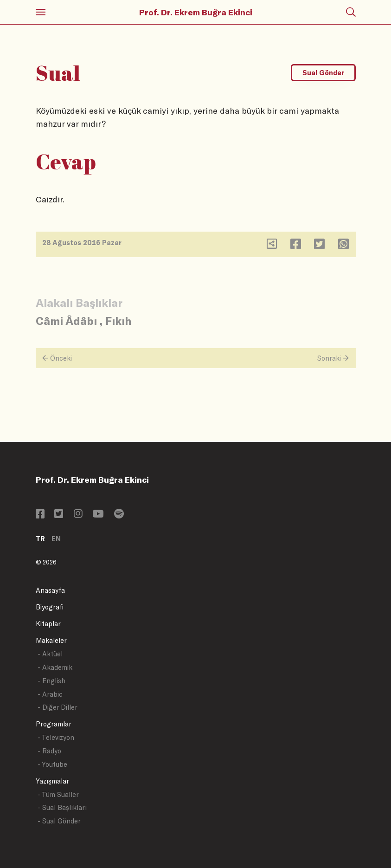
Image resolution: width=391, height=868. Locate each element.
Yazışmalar (52, 781)
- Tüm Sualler (58, 794)
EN (56, 539)
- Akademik (55, 667)
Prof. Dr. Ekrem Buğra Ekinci (196, 12)
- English (51, 681)
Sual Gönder (323, 73)
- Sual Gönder (59, 821)
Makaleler (51, 640)
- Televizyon (56, 737)
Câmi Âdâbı (66, 321)
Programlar (54, 724)
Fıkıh (118, 321)
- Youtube (52, 764)
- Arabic (50, 694)
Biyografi (50, 607)
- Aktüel (50, 654)
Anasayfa (50, 590)
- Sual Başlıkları (62, 807)
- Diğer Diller (58, 707)
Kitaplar (48, 624)
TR (40, 539)
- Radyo (49, 751)
